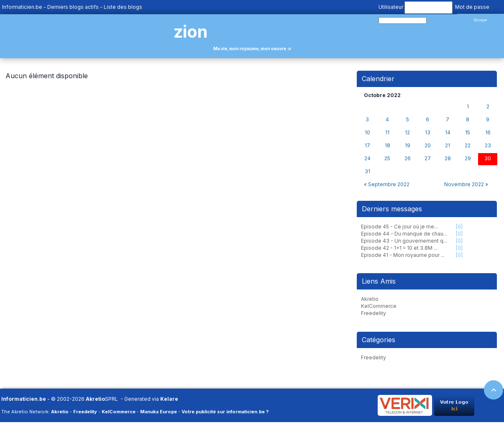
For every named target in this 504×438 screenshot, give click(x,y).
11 (387, 133)
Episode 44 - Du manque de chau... (404, 234)
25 (387, 159)
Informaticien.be (22, 7)
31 (367, 172)
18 (388, 146)
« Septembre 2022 (387, 184)
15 (468, 133)
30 (488, 159)
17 (367, 146)
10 (367, 133)
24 (367, 159)
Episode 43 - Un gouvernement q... (404, 241)
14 (448, 133)
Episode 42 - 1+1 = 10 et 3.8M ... (399, 248)
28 (448, 159)
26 (408, 159)
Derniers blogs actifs (73, 7)
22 (468, 146)
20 (428, 146)
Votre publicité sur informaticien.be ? (225, 412)
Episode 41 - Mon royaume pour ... (403, 255)
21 (448, 146)
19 (408, 146)
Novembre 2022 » (466, 184)
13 (428, 133)
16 (488, 133)
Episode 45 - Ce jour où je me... (399, 227)
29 (468, 159)
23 (488, 146)
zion (191, 32)
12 (407, 133)
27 (428, 159)
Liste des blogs (123, 7)
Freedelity (374, 313)
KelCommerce (379, 306)
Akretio (370, 299)
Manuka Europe (159, 412)
